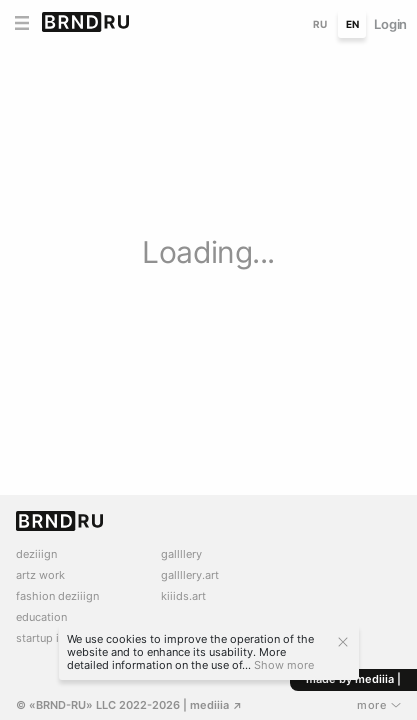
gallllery (181, 554)
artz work (40, 575)
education (41, 617)
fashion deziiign (57, 596)
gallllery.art (190, 575)
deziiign (36, 554)
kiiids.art (183, 596)
